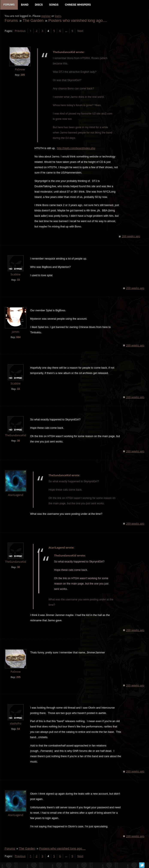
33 (18, 280)
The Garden (33, 21)
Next (80, 31)
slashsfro (16, 724)
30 (18, 441)
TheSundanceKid (15, 435)
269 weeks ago (131, 237)
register (46, 16)
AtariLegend (16, 495)
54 (18, 729)
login (58, 16)
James (15, 332)
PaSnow (20, 70)
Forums (11, 21)
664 (18, 337)
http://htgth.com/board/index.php (76, 148)
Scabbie (15, 275)
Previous (20, 31)
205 (23, 75)
